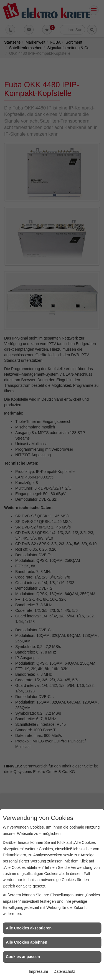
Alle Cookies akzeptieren (29, 928)
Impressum (38, 971)
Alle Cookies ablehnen (26, 942)
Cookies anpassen (23, 957)
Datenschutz (64, 971)
